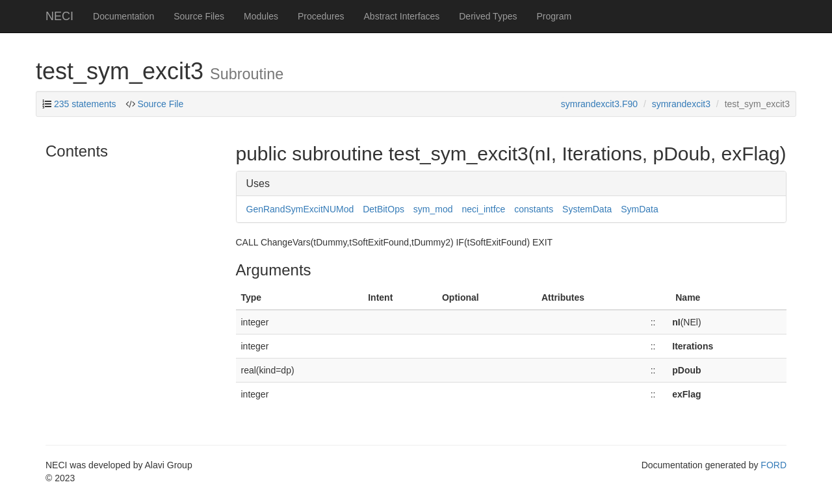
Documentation (123, 16)
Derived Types (488, 16)
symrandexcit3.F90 (599, 104)
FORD (773, 465)
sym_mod (433, 209)
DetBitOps (383, 209)
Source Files (199, 16)
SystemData (587, 209)
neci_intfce (483, 209)
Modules (261, 16)
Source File (160, 104)
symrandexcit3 (681, 104)
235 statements (85, 104)
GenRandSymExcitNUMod (300, 209)
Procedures (321, 16)
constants (534, 209)
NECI (59, 16)
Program (554, 16)
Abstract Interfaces (402, 16)
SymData (640, 209)
